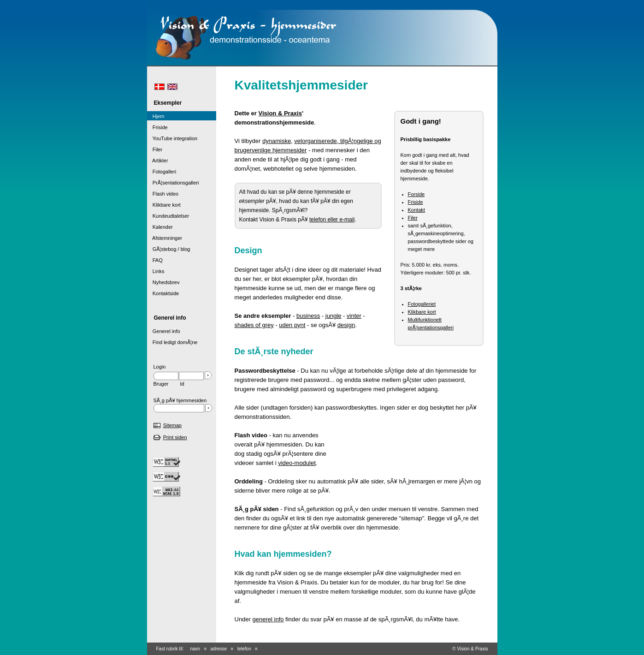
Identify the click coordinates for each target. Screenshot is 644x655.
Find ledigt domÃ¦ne (172, 342)
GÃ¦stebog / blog (169, 249)
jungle (334, 316)
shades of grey (254, 325)
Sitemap (172, 425)
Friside (416, 202)
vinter (354, 316)
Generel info (164, 331)
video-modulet (297, 463)
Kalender (160, 227)
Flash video (163, 194)
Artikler (158, 161)
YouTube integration (172, 138)
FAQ (155, 260)
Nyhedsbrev (163, 282)
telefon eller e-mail (332, 220)
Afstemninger (165, 238)
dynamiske (277, 141)
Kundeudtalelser (168, 216)
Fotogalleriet (422, 304)
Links (156, 271)
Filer (413, 218)
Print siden (175, 437)
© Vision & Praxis (470, 649)
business (308, 316)
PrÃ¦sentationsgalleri (173, 183)
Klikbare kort (422, 312)
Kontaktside (163, 293)
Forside (417, 194)
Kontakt (417, 210)
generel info (268, 619)
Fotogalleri (162, 172)
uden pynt (292, 325)
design (346, 325)
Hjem (156, 116)
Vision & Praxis (280, 113)
